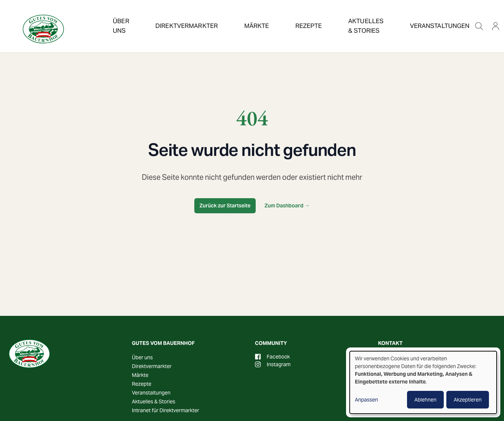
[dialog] (423, 382)
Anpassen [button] (366, 400)
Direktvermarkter (181, 16)
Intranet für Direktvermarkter (165, 410)
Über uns (122, 16)
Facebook (272, 357)
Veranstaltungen (415, 16)
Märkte (238, 16)
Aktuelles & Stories (339, 16)
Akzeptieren (468, 400)
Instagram (273, 364)
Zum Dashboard (287, 206)
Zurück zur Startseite (225, 206)
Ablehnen (425, 400)
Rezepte (279, 16)
